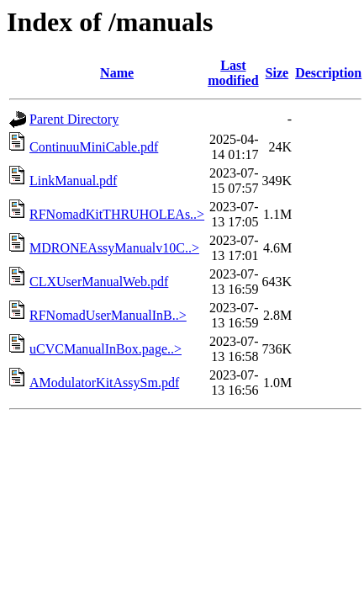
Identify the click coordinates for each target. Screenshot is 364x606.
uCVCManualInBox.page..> (106, 349)
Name (117, 73)
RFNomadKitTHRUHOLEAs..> (117, 214)
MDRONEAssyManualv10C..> (114, 248)
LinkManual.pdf (73, 181)
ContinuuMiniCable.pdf (94, 147)
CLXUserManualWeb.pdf (99, 282)
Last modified (233, 73)
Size (277, 73)
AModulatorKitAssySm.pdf (104, 383)
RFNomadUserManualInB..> (108, 315)
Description (328, 73)
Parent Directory (74, 119)
